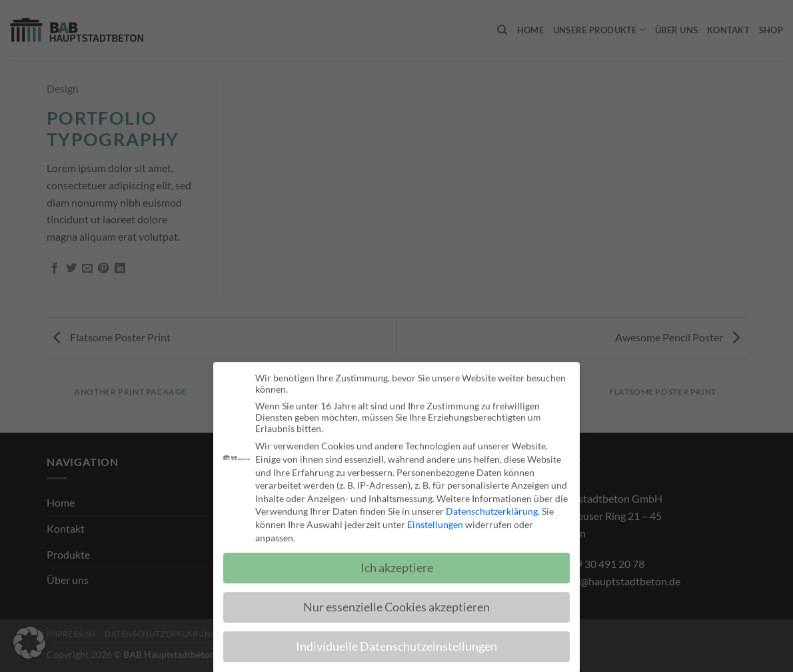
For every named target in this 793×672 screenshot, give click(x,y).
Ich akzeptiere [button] (397, 564)
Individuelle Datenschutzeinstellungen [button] (396, 642)
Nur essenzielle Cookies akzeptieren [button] (396, 602)
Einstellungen (435, 520)
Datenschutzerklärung (492, 506)
